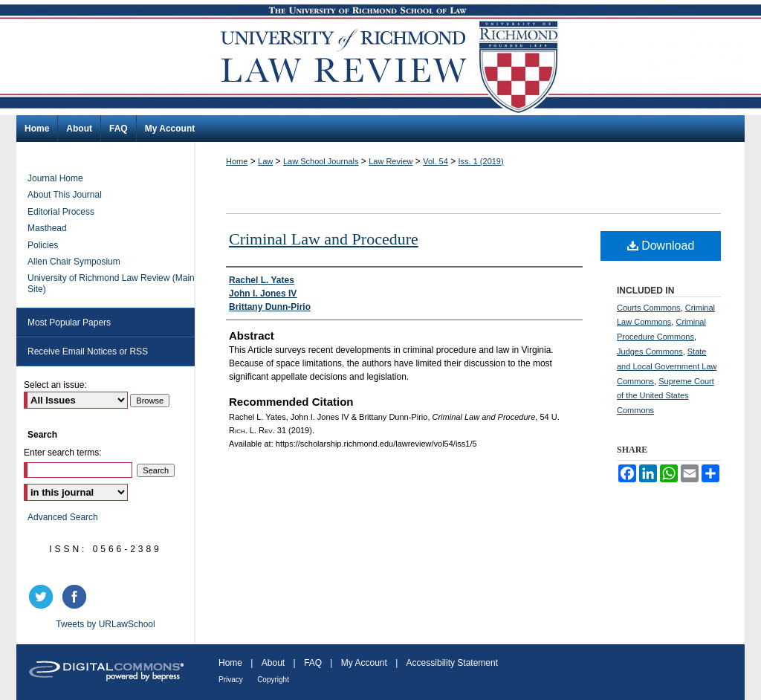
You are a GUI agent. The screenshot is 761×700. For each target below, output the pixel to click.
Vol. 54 (435, 161)
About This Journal (65, 195)
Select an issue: (55, 385)
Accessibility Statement (452, 663)
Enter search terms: (63, 453)
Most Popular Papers (69, 323)
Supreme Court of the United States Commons (666, 396)
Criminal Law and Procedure (324, 239)
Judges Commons (650, 351)
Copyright (273, 680)
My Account (364, 663)
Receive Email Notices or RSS (88, 351)
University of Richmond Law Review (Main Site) (111, 283)
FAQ (313, 663)
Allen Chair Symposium (74, 262)
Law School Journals (321, 161)
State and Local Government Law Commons (667, 366)
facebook (77, 597)
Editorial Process (61, 212)
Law (265, 161)
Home (237, 161)
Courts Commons (649, 308)
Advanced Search (63, 517)
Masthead (47, 228)
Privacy (231, 680)
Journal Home (55, 178)
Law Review (391, 161)
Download (661, 246)
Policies (43, 245)
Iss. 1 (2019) (481, 161)
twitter (43, 597)
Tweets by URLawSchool (105, 624)
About (273, 663)
